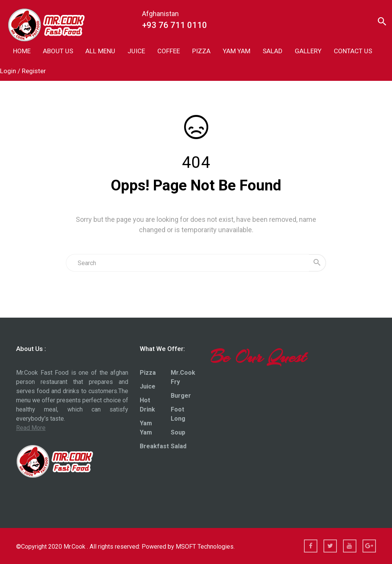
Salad (179, 446)
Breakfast (154, 446)
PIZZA (201, 51)
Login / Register (23, 71)
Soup (178, 432)
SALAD (273, 51)
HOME (22, 51)
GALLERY (308, 51)
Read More (31, 428)
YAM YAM (237, 51)
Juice (148, 386)
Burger (181, 396)
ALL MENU (100, 51)
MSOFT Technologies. (205, 547)
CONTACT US (353, 51)
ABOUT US (58, 51)
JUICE (136, 51)
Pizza (148, 373)
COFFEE (169, 51)
